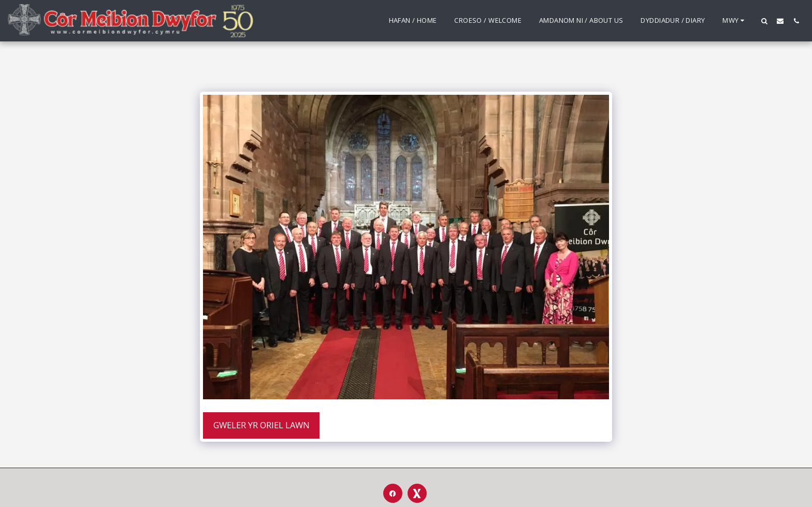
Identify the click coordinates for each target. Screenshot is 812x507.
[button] (764, 21)
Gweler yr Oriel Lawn (262, 425)
